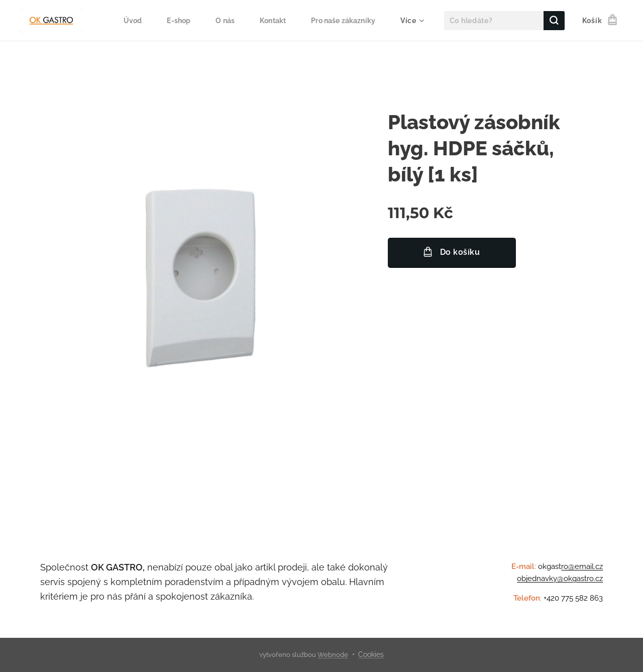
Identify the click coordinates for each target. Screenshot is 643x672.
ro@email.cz (582, 566)
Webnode (333, 655)
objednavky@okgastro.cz (560, 579)
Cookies (371, 654)
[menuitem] (127, 21)
